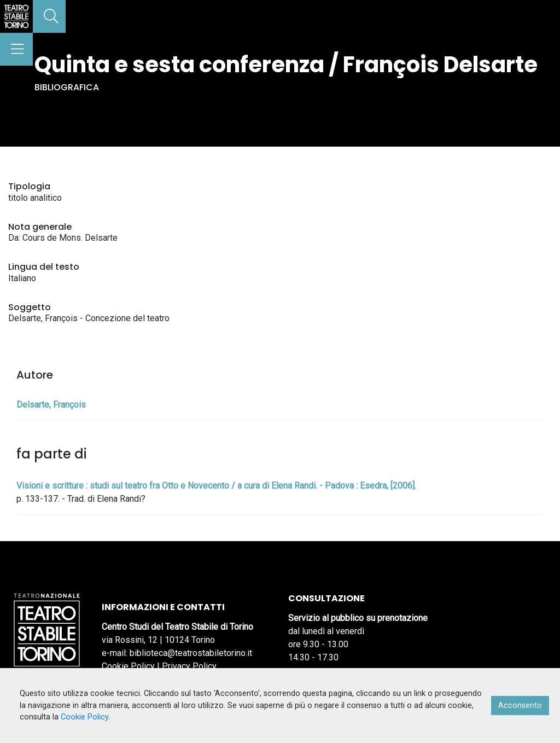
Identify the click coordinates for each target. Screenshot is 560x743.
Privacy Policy (189, 666)
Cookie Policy (128, 666)
